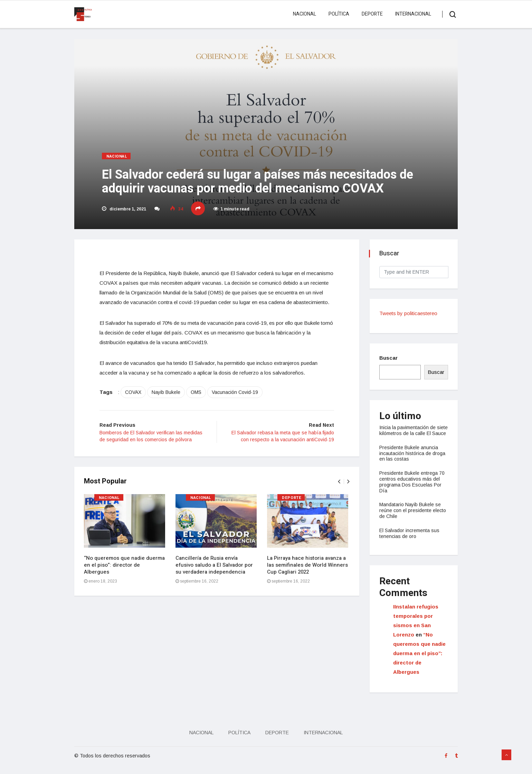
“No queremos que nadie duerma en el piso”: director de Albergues (125, 576)
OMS (198, 403)
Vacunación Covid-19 (237, 403)
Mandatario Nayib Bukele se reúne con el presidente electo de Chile (413, 516)
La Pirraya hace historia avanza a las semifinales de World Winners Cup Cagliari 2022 (308, 576)
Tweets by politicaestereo (409, 313)
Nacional (304, 14)
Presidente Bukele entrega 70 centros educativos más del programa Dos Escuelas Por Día (413, 488)
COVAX (136, 403)
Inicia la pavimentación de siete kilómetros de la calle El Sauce (412, 433)
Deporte (372, 14)
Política (339, 14)
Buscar (389, 358)
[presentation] (338, 493)
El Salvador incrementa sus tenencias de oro (410, 539)
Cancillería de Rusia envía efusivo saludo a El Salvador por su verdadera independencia (215, 576)
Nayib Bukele (168, 403)
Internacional (413, 14)
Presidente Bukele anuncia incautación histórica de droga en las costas (413, 459)
